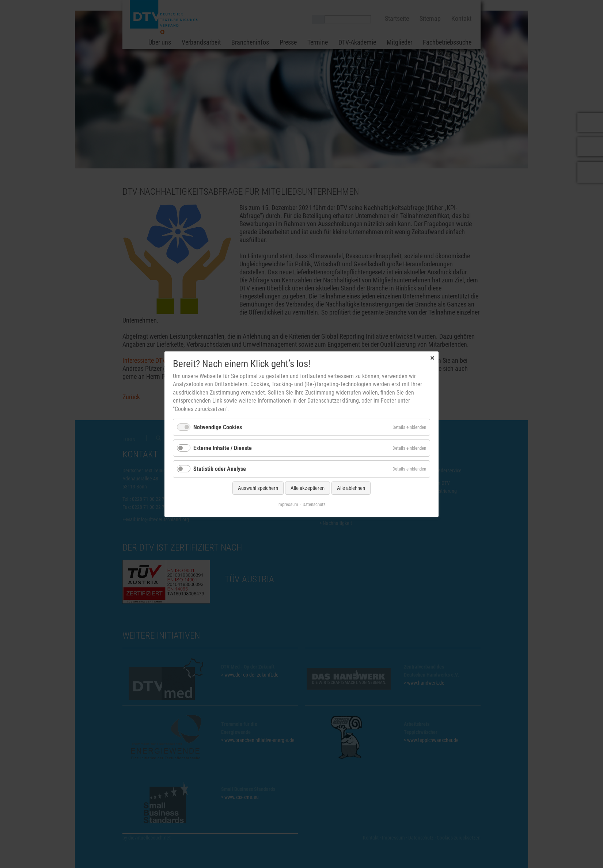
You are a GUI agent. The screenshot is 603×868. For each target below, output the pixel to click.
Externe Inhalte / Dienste (223, 448)
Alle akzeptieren (308, 488)
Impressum (288, 504)
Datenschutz (314, 504)
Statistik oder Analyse (220, 469)
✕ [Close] (432, 358)
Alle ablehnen (351, 488)
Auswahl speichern (258, 488)
